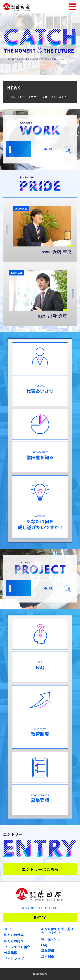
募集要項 (48, 951)
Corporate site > (32, 908)
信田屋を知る (51, 939)
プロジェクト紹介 (17, 947)
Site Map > (52, 908)
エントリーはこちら (40, 869)
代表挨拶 (11, 953)
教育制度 (48, 957)
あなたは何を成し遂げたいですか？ (57, 931)
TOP (7, 929)
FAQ (44, 945)
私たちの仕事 (14, 935)
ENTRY (40, 917)
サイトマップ (14, 959)
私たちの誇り (14, 941)
